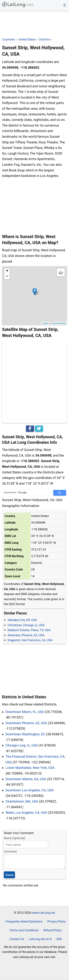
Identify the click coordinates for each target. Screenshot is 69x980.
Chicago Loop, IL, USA (22, 745)
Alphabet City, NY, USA (22, 620)
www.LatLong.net (44, 913)
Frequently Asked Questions (24, 921)
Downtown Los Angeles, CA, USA (30, 790)
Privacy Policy (57, 921)
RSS (59, 939)
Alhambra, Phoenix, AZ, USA (26, 635)
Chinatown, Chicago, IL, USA (26, 625)
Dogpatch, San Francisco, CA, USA (30, 640)
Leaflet (45, 323)
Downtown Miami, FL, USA (25, 712)
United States (27, 39)
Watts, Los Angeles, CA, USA (26, 813)
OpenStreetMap (59, 323)
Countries (9, 39)
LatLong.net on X (40, 939)
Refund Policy (53, 930)
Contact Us (17, 939)
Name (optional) (14, 838)
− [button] (7, 277)
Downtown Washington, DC (25, 734)
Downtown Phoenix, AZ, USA (26, 723)
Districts (45, 39)
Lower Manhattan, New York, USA (30, 768)
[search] (25, 493)
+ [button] (7, 271)
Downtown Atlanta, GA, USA (26, 779)
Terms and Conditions (24, 930)
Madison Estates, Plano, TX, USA (29, 630)
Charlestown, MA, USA (22, 801)
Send (9, 875)
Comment (10, 852)
